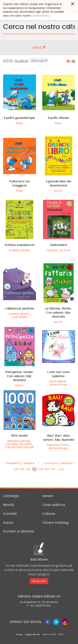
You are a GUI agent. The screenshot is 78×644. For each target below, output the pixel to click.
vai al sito (39, 581)
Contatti (10, 514)
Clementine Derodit (19, 447)
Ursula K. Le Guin (59, 250)
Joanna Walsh (19, 314)
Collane (49, 514)
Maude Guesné (19, 441)
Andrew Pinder (19, 250)
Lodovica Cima (58, 445)
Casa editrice (54, 505)
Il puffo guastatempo (19, 118)
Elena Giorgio (59, 448)
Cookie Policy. (41, 9)
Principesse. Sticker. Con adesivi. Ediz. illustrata (20, 376)
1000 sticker (19, 436)
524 (16, 469)
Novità (9, 505)
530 (53, 469)
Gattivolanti (59, 245)
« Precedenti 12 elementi (19, 463)
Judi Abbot (19, 317)
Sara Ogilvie (58, 382)
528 (41, 469)
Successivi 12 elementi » (60, 463)
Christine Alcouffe (19, 444)
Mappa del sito (33, 635)
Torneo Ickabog (56, 523)
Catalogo (11, 496)
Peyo (19, 123)
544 (62, 469)
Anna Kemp (59, 385)
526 (28, 469)
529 (47, 469)
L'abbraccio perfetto (19, 309)
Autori (8, 523)
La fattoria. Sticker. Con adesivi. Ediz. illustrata (58, 313)
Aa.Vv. (58, 191)
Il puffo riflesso (58, 118)
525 (22, 469)
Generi (48, 496)
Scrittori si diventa (19, 531)
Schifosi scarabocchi (20, 245)
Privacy (20, 635)
